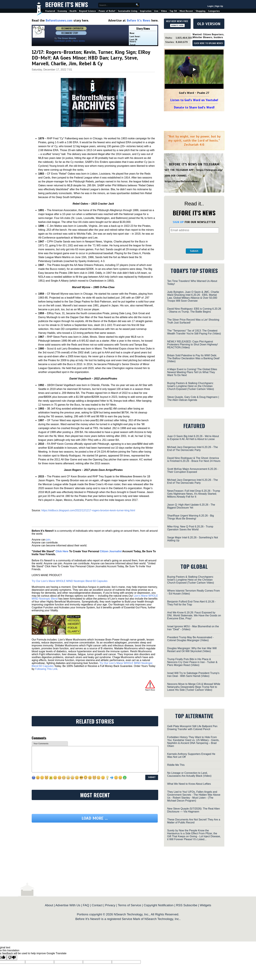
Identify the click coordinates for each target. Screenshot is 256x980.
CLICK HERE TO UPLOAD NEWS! (208, 43)
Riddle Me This (176, 765)
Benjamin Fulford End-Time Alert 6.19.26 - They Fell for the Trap (192, 603)
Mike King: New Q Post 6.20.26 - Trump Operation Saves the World (190, 528)
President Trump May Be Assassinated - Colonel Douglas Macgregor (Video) (190, 639)
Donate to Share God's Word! (194, 107)
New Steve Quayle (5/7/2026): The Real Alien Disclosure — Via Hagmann (194, 810)
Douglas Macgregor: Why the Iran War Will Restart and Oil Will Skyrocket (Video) (192, 650)
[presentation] (194, 241)
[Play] (194, 69)
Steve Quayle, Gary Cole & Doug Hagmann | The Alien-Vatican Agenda (193, 398)
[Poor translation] (12, 958)
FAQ (86, 905)
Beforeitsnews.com (59, 20)
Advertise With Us (68, 905)
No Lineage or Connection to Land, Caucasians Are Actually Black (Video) (189, 774)
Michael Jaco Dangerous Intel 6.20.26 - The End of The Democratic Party (192, 449)
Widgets (205, 905)
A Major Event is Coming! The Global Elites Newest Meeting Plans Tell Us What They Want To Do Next (192, 372)
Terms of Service (130, 905)
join (48, 540)
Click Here (62, 551)
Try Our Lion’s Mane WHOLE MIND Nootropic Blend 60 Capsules (70, 581)
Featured (50, 11)
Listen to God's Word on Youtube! (194, 100)
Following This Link (46, 669)
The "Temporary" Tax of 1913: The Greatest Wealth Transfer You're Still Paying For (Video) (194, 332)
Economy (62, 11)
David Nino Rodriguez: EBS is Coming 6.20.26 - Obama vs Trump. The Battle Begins (194, 310)
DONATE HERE (177, 25)
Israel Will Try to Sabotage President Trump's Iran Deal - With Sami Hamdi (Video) (193, 675)
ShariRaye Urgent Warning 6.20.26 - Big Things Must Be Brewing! (191, 517)
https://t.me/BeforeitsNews (182, 181)
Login (210, 6)
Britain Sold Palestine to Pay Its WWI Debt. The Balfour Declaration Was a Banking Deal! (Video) (193, 358)
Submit (194, 251)
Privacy (110, 905)
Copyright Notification (159, 905)
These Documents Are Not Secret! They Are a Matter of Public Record (194, 821)
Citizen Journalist (111, 551)
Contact (97, 905)
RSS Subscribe (187, 905)
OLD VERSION (209, 24)
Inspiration (146, 11)
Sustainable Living (128, 11)
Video (164, 11)
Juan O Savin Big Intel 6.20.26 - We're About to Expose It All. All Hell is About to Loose (193, 438)
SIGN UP (178, 222)
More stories (79, 41)
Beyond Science (88, 11)
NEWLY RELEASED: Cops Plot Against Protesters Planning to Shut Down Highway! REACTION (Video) (192, 344)
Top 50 (173, 11)
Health (73, 11)
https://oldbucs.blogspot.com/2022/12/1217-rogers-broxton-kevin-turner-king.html (88, 510)
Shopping (200, 11)
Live (156, 11)
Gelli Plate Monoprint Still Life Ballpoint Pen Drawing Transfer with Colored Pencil (192, 728)
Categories (214, 11)
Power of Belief (107, 11)
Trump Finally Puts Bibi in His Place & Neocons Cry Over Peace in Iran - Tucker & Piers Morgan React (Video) (192, 662)
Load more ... (95, 818)
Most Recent (186, 11)
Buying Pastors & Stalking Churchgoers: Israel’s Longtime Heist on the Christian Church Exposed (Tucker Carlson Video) (191, 386)
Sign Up (219, 6)
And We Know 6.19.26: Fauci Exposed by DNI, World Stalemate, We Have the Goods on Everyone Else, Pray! (194, 615)
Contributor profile (63, 41)
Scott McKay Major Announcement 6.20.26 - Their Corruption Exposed (193, 470)
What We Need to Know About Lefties (189, 784)
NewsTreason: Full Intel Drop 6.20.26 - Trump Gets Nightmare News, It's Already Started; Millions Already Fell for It (194, 494)
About (49, 905)
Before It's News (67, 4)
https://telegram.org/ (210, 170)
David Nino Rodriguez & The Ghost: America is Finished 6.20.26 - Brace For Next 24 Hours (194, 459)
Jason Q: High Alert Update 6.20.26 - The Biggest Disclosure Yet (191, 506)
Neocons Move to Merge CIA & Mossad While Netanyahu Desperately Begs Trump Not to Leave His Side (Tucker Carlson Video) (194, 687)
